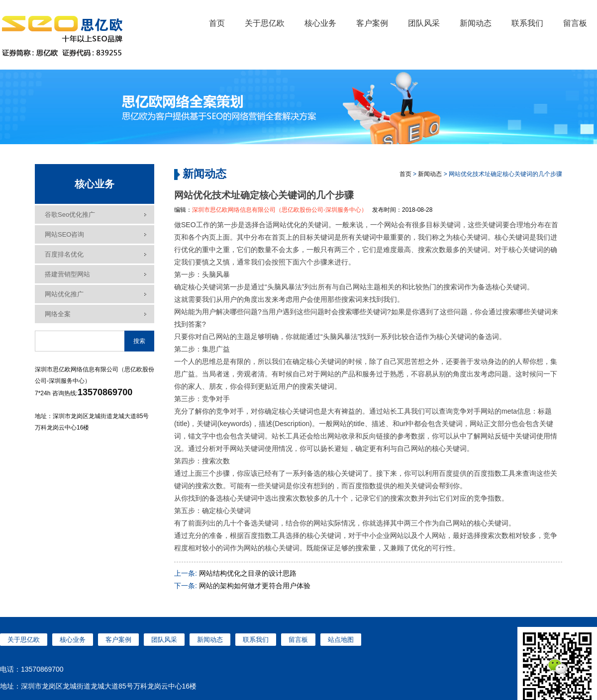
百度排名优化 (64, 254)
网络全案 (58, 314)
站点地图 (341, 640)
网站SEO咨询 (64, 234)
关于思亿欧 (265, 23)
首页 (217, 23)
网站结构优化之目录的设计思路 (248, 573)
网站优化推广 (64, 294)
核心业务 (320, 23)
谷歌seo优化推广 (70, 215)
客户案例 (372, 23)
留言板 (575, 23)
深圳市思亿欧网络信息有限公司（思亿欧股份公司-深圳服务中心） (280, 210)
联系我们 (527, 23)
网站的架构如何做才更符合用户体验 (255, 586)
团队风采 (424, 23)
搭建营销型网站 (67, 274)
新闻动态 (476, 23)
